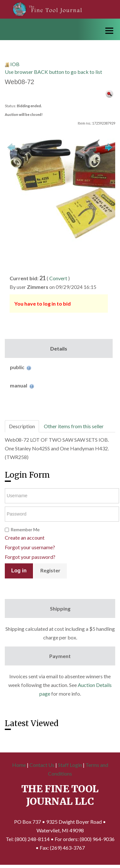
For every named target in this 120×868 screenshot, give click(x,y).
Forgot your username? (30, 547)
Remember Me (25, 529)
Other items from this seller (74, 426)
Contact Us (42, 765)
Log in (19, 571)
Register (50, 570)
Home (19, 765)
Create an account (25, 538)
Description (22, 426)
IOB (15, 64)
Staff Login (70, 765)
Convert (58, 278)
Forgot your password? (30, 557)
